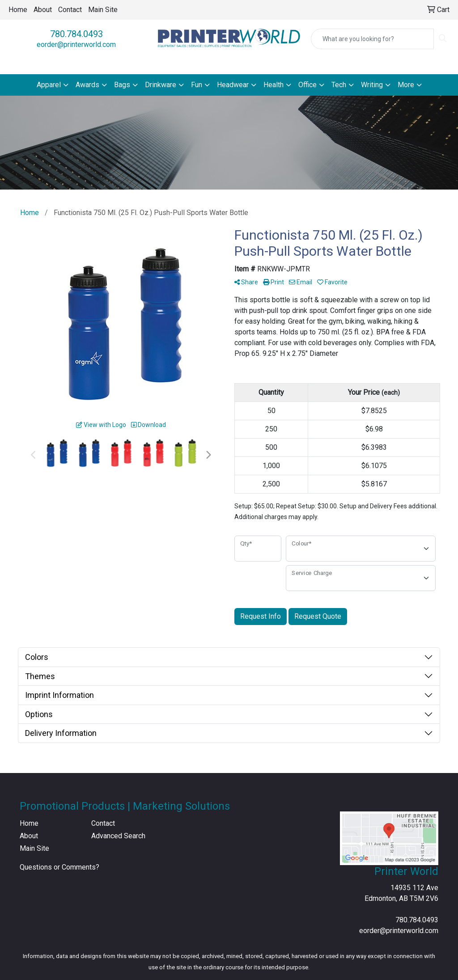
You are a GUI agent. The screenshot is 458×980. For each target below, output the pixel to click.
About (43, 10)
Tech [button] (339, 85)
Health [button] (274, 85)
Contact (70, 10)
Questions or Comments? (59, 867)
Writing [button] (372, 85)
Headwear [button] (233, 85)
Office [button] (307, 85)
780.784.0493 (76, 34)
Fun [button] (197, 85)
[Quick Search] (372, 39)
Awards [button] (87, 85)
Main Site (103, 10)
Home (18, 10)
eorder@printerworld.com (76, 44)
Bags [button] (122, 85)
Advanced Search (118, 836)
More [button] (406, 85)
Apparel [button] (49, 85)
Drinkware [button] (161, 85)
